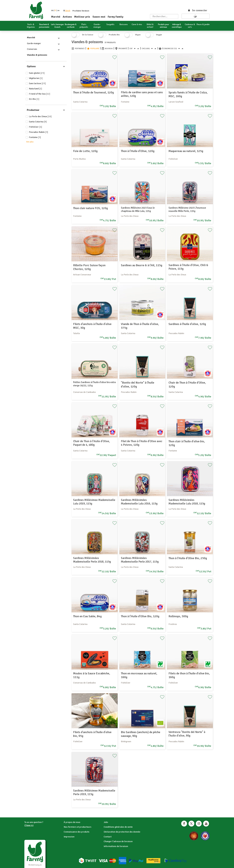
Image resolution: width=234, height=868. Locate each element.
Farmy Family (116, 17)
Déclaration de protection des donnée (122, 832)
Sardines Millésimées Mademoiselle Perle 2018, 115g (92, 560)
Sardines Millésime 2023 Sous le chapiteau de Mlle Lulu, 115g (138, 209)
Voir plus (30, 142)
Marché (56, 17)
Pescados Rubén (39, 132)
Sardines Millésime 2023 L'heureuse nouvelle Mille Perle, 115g (187, 209)
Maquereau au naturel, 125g (186, 151)
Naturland (36, 89)
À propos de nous (72, 822)
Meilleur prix (82, 17)
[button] (68, 11)
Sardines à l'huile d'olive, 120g (187, 324)
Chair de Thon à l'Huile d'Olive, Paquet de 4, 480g (91, 443)
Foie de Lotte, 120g (85, 151)
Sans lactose (37, 83)
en (58, 10)
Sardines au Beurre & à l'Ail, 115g (142, 265)
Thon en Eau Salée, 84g (87, 616)
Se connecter (197, 10)
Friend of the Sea (40, 94)
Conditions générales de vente (118, 827)
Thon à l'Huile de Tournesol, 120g (93, 92)
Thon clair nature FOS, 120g (90, 208)
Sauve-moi (99, 17)
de (52, 10)
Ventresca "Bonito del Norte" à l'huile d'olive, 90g (187, 734)
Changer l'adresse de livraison (118, 841)
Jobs (106, 822)
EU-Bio (34, 99)
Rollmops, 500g (178, 616)
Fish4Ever (36, 127)
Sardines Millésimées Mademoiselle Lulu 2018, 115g (187, 502)
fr (55, 10)
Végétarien (36, 78)
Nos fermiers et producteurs (78, 827)
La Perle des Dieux (40, 116)
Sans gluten (37, 73)
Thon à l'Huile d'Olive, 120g (138, 151)
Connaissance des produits (77, 832)
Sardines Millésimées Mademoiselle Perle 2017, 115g (140, 560)
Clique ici (29, 825)
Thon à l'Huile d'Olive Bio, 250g (188, 558)
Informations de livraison (116, 846)
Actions (67, 17)
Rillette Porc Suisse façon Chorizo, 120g (89, 267)
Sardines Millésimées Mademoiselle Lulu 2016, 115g (139, 502)
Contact (108, 837)
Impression (69, 837)
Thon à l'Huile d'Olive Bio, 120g (140, 616)
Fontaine (35, 137)
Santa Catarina (38, 122)
